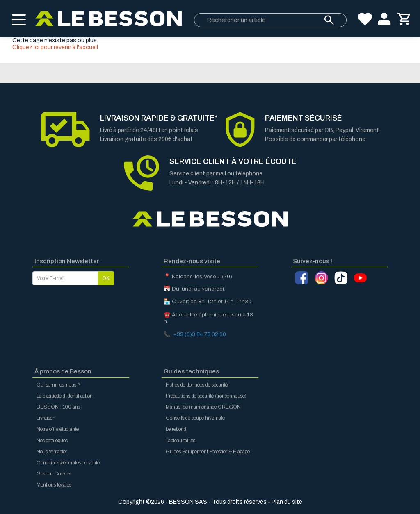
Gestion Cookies (54, 474)
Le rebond (176, 429)
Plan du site (287, 502)
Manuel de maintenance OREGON (203, 407)
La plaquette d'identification (65, 396)
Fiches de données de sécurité (197, 385)
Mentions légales (54, 485)
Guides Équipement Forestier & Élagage (208, 452)
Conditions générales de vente (68, 463)
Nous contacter (52, 452)
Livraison (46, 418)
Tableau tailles (180, 441)
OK (106, 278)
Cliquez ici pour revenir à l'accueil (55, 47)
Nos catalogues (52, 441)
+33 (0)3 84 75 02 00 (200, 334)
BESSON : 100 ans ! (59, 407)
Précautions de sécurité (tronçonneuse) (206, 396)
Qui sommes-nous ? (58, 385)
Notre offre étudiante (58, 429)
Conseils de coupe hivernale (195, 418)
